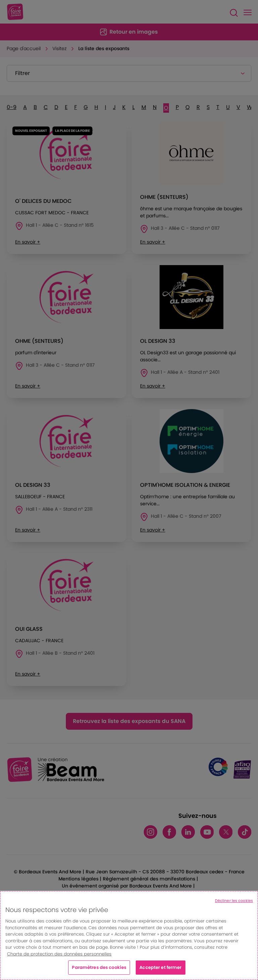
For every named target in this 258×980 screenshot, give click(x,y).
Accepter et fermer (160, 967)
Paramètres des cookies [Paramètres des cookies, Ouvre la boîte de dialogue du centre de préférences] (99, 967)
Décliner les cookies (234, 901)
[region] (129, 935)
